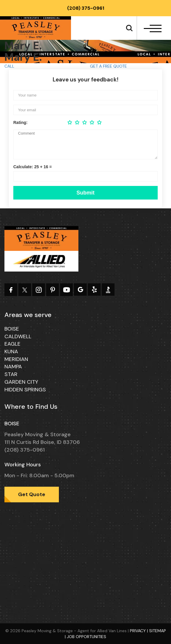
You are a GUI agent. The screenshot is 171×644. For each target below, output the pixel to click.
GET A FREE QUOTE (108, 66)
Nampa (13, 367)
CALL (9, 66)
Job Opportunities (87, 637)
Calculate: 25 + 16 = (33, 167)
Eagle (12, 344)
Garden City (21, 382)
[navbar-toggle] (153, 28)
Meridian (16, 359)
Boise (12, 329)
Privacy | (139, 631)
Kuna (11, 352)
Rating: (20, 122)
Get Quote (32, 494)
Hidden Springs (25, 390)
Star (11, 374)
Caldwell (18, 336)
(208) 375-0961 (86, 8)
